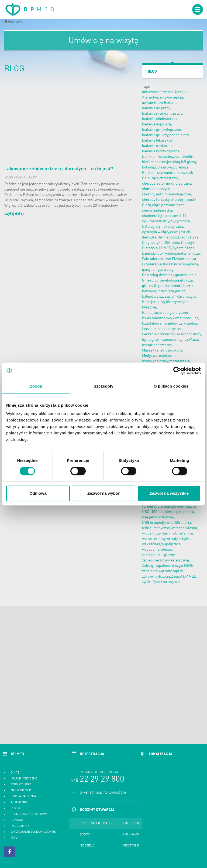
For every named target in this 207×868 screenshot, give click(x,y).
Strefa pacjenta (23, 797)
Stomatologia (21, 785)
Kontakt (17, 820)
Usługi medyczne (24, 779)
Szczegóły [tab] (103, 386)
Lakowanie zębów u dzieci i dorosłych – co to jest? (59, 169)
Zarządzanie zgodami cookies (33, 832)
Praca (15, 808)
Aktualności (20, 802)
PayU (14, 838)
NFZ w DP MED (21, 791)
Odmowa (38, 493)
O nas (15, 773)
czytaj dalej (14, 214)
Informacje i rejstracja (99, 772)
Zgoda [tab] (36, 386)
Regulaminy (20, 826)
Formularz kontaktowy (29, 814)
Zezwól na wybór (103, 493)
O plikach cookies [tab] (171, 386)
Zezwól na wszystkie (169, 493)
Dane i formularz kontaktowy (103, 793)
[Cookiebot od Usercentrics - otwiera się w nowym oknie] (177, 371)
